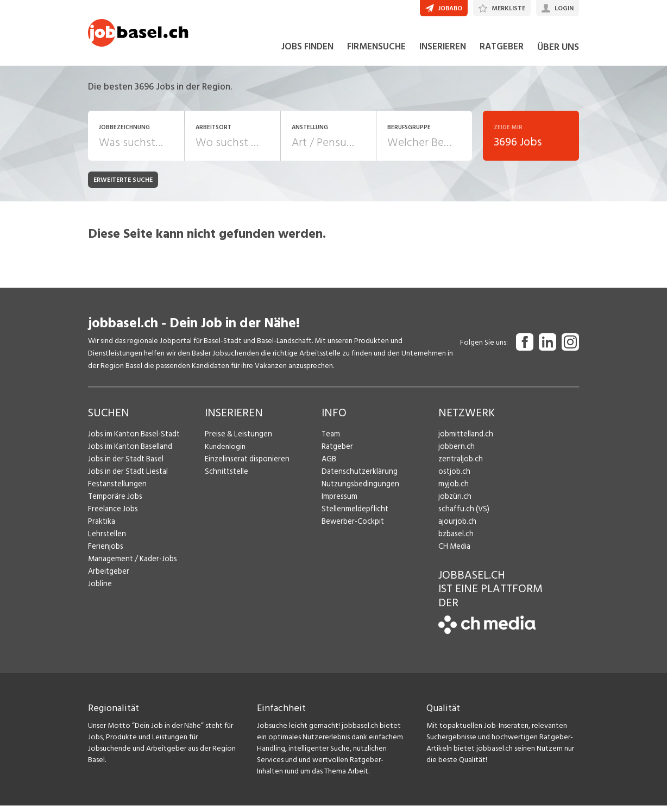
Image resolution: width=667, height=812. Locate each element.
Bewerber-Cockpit (352, 528)
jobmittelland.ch (465, 440)
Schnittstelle (225, 478)
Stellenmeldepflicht (354, 515)
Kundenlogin (225, 453)
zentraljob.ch (460, 465)
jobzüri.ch (454, 503)
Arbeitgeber (108, 578)
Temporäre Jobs (114, 503)
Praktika (101, 528)
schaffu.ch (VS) (462, 515)
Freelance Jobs (112, 515)
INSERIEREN (443, 53)
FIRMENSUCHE (376, 53)
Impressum (338, 503)
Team (331, 440)
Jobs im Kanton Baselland (129, 453)
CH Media (454, 553)
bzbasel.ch (455, 540)
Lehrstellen (106, 540)
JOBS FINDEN (307, 53)
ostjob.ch (454, 478)
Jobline (100, 590)
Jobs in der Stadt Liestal (126, 478)
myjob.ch (453, 490)
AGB (329, 465)
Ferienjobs (105, 553)
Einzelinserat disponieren (245, 465)
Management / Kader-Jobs (131, 565)
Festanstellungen (116, 490)
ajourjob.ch (456, 528)
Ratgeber (337, 453)
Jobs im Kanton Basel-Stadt (133, 440)
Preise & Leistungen (237, 440)
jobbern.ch (455, 453)
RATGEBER (502, 53)
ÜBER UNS (558, 53)
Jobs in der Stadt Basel (124, 465)
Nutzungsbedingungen (358, 490)
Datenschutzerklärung (357, 478)
